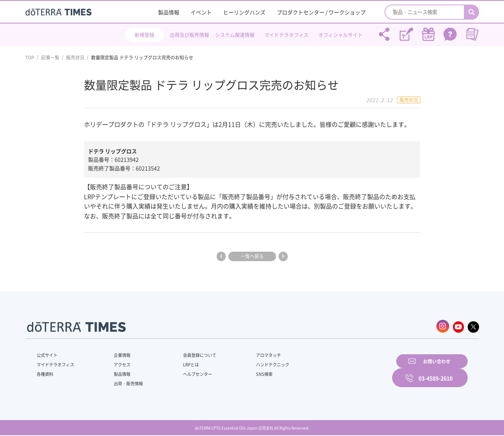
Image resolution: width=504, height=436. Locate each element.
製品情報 (169, 12)
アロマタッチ (251, 353)
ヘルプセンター (186, 372)
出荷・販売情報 (124, 382)
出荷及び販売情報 (189, 35)
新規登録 (144, 35)
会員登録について (188, 353)
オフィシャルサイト (340, 35)
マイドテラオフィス (286, 35)
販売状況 (75, 58)
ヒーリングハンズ (244, 12)
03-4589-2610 (436, 371)
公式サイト (48, 353)
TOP (30, 58)
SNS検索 (246, 372)
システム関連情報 (235, 35)
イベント (201, 12)
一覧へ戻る (252, 256)
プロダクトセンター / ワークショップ (321, 12)
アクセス (117, 363)
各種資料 (46, 372)
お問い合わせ (349, 371)
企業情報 (117, 353)
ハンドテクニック (255, 363)
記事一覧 (50, 58)
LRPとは (179, 363)
